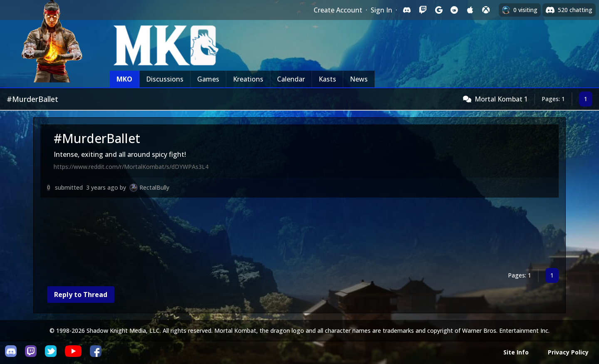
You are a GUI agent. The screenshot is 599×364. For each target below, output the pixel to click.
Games (208, 79)
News (359, 79)
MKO (124, 79)
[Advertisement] (290, 234)
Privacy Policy (568, 352)
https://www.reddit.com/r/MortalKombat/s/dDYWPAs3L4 (131, 167)
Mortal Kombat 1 (501, 99)
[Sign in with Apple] (470, 10)
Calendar (291, 79)
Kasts (327, 79)
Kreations (248, 79)
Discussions (165, 79)
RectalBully (154, 187)
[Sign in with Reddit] (454, 10)
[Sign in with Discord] (407, 10)
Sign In (381, 10)
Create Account (338, 10)
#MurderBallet (97, 138)
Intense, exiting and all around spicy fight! (120, 154)
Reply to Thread (81, 295)
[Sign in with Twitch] (423, 10)
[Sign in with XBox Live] (486, 10)
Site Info (516, 352)
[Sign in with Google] (438, 10)
